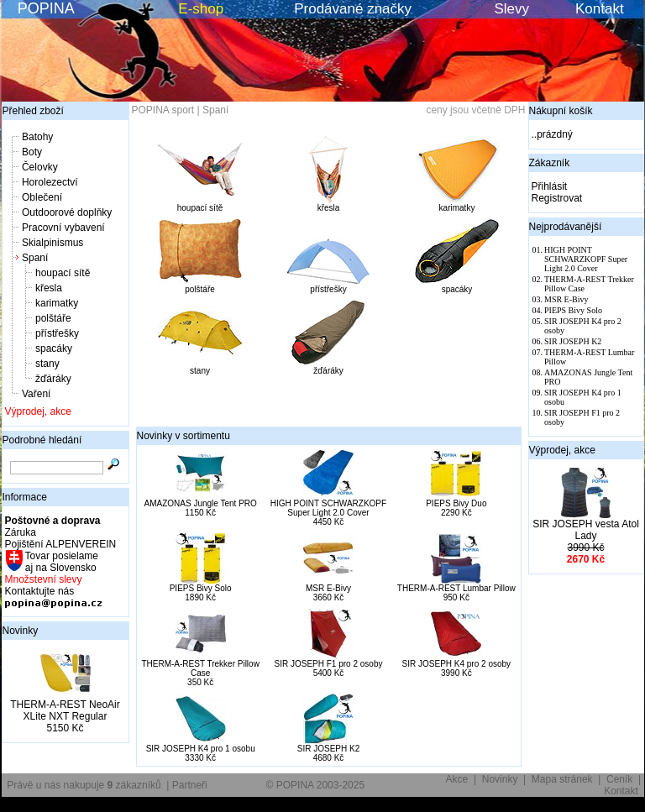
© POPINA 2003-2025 (316, 785)
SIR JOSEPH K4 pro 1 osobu (201, 749)
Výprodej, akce (38, 411)
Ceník (619, 779)
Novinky (21, 631)
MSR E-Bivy (328, 588)
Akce (457, 779)
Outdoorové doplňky (67, 212)
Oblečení (42, 197)
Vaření (36, 394)
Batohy (37, 137)
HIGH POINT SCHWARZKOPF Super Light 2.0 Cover (328, 508)
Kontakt (600, 9)
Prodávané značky (353, 9)
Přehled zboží (33, 111)
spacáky (54, 348)
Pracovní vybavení (63, 228)
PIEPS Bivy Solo (201, 588)
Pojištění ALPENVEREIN (61, 544)
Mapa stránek (562, 779)
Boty (32, 152)
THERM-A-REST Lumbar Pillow (456, 588)
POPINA (46, 8)
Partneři (190, 785)
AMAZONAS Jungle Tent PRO (201, 503)
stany (47, 364)
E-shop (201, 9)
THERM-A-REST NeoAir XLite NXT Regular (65, 710)
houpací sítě (63, 273)
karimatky (57, 303)
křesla (49, 288)
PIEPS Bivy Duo (456, 503)
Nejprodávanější (566, 227)
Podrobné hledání (42, 440)
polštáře (53, 318)
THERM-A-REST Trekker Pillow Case (200, 668)
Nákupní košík (561, 111)
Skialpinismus (52, 243)
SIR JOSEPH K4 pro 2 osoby (457, 664)
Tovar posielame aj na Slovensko (61, 562)
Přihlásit (550, 186)
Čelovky (40, 167)
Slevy (511, 9)
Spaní (35, 258)
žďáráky (53, 379)
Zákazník (550, 163)
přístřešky (57, 333)
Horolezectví (50, 182)
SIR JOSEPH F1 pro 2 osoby (329, 664)
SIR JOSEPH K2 (328, 749)
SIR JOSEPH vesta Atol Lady (586, 530)
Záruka (21, 532)
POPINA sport (163, 110)
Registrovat (557, 198)
